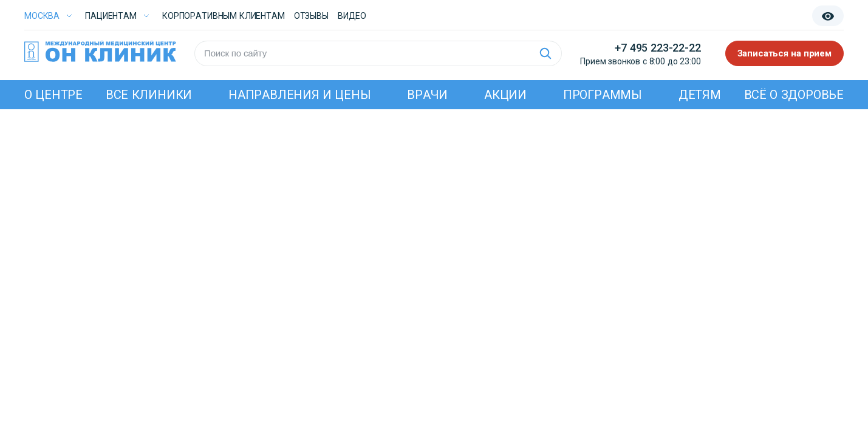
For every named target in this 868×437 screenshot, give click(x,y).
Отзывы (311, 16)
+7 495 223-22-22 (658, 48)
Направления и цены (300, 95)
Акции (505, 95)
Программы (603, 95)
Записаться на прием (785, 53)
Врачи (427, 95)
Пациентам (111, 16)
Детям (700, 95)
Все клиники (149, 95)
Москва (42, 16)
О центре (53, 95)
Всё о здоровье (794, 95)
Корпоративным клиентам (224, 16)
